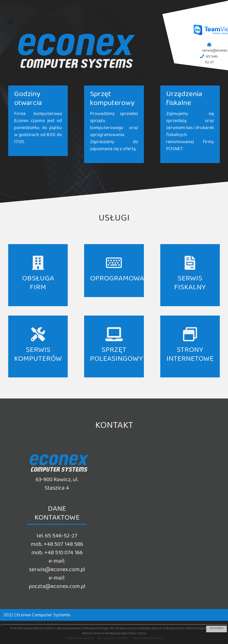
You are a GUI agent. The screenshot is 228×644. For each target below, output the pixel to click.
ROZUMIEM (217, 629)
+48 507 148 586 (63, 546)
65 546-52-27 (212, 60)
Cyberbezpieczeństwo (147, 639)
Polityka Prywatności (80, 639)
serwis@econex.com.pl (57, 571)
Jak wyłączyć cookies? (113, 639)
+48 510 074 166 (64, 554)
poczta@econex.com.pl (57, 588)
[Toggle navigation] (10, 21)
